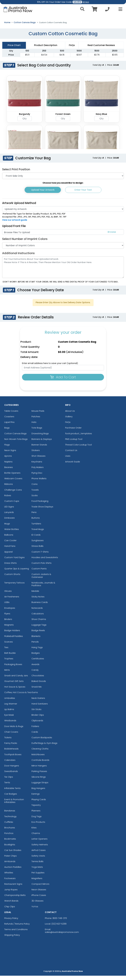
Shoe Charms (39, 623)
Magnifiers (37, 882)
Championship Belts (15, 899)
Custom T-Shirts (40, 556)
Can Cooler (10, 545)
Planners (36, 815)
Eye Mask (9, 719)
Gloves (8, 595)
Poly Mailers (38, 471)
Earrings (36, 798)
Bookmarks (10, 843)
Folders (35, 730)
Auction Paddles (13, 871)
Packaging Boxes (13, 668)
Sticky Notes (38, 601)
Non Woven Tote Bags (16, 443)
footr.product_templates (79, 438)
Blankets (36, 640)
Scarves (9, 646)
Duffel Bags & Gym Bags (44, 747)
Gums (35, 697)
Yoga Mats (37, 871)
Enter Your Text (83, 194)
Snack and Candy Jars (16, 680)
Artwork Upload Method (19, 207)
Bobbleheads (11, 753)
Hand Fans (10, 550)
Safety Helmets (40, 849)
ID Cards (36, 539)
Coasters (9, 421)
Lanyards (9, 517)
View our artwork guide (15, 224)
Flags (7, 449)
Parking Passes (39, 776)
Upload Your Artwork (43, 194)
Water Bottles (12, 533)
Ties (6, 651)
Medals (35, 595)
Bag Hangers (38, 792)
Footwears (10, 882)
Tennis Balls (37, 866)
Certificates (38, 663)
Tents (7, 787)
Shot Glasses (38, 460)
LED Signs (9, 511)
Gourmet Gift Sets (14, 685)
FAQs (68, 426)
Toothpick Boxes (13, 759)
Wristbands (10, 725)
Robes (8, 500)
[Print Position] (63, 180)
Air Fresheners (12, 601)
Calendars (10, 764)
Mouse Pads (38, 415)
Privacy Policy (11, 922)
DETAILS (86, 2)
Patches (36, 421)
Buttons (36, 522)
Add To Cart (63, 381)
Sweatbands (11, 776)
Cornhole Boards (40, 764)
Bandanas (10, 815)
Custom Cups (12, 505)
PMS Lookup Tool (74, 443)
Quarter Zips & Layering (17, 573)
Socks (35, 500)
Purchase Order (73, 432)
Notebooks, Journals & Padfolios (43, 588)
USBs (7, 606)
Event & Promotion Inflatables (14, 805)
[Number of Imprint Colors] (63, 250)
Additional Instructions (18, 257)
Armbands (10, 866)
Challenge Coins (13, 494)
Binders (8, 623)
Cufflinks (9, 826)
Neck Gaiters (38, 702)
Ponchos (9, 837)
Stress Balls (37, 550)
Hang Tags (37, 651)
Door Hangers (12, 770)
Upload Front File (14, 230)
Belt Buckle (10, 657)
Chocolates (38, 680)
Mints (7, 674)
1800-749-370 (60, 922)
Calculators (38, 618)
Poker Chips (10, 860)
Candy (35, 674)
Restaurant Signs (13, 888)
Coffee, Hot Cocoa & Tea (18, 697)
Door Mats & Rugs (14, 730)
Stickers (36, 455)
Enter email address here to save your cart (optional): (50, 368)
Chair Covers (11, 736)
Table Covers (11, 415)
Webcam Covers (13, 483)
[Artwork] (63, 213)
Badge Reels (38, 635)
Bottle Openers (12, 477)
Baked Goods (39, 685)
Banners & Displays (42, 443)
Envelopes (10, 612)
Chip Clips (10, 911)
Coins (35, 488)
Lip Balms (9, 714)
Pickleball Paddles (14, 640)
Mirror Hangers (39, 770)
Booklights (10, 849)
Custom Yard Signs (14, 562)
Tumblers (36, 528)
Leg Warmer (11, 708)
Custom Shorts (12, 578)
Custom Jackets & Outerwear (41, 580)
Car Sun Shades (13, 854)
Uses (68, 460)
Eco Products (38, 826)
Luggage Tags (39, 629)
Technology (10, 821)
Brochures (10, 832)
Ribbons (9, 488)
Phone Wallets (39, 483)
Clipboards (37, 725)
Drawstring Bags (40, 438)
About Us (70, 415)
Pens (34, 517)
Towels (35, 494)
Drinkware (9, 522)
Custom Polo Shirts (41, 567)
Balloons (9, 539)
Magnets (9, 629)
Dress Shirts (10, 567)
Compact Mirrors (40, 888)
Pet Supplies (38, 877)
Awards (35, 668)
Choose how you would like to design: (63, 187)
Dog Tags (37, 821)
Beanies (9, 471)
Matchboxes (38, 759)
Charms (36, 837)
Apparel (8, 556)
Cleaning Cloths (40, 753)
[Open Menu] (120, 9)
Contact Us (71, 455)
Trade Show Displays (42, 511)
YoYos (35, 911)
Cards (35, 736)
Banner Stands (39, 449)
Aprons (8, 460)
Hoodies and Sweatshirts (45, 562)
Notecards (37, 612)
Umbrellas (10, 702)
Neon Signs (10, 455)
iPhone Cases (39, 899)
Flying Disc (37, 477)
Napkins (8, 466)
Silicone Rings (39, 781)
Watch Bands (11, 905)
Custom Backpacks (42, 742)
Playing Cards (39, 804)
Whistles (9, 877)
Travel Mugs (38, 533)
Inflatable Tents (12, 792)
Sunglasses (38, 545)
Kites (34, 832)
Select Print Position (16, 173)
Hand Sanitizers (40, 708)
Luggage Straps (40, 787)
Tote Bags (37, 432)
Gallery (69, 421)
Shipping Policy (12, 939)
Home (7, 27)
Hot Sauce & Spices (15, 691)
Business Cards (40, 606)
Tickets (8, 742)
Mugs (7, 528)
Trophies (9, 663)
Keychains (37, 466)
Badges (36, 657)
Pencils (35, 646)
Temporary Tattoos (14, 587)
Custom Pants (39, 573)
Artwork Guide (73, 466)
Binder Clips (38, 719)
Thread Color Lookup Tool (78, 449)
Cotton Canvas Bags (25, 27)
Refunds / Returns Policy (17, 928)
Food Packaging (40, 505)
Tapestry (36, 809)
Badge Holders (12, 635)
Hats (34, 426)
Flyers (7, 618)
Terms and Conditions (16, 934)
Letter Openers (39, 843)
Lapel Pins (9, 426)
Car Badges (11, 798)
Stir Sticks (36, 714)
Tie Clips (9, 781)
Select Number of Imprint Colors (25, 243)
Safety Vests (38, 860)
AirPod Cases (39, 854)
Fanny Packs (11, 747)
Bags (7, 432)
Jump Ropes (11, 894)
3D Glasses (37, 905)
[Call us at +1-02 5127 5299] (107, 10)
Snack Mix (37, 691)
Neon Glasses (39, 894)
